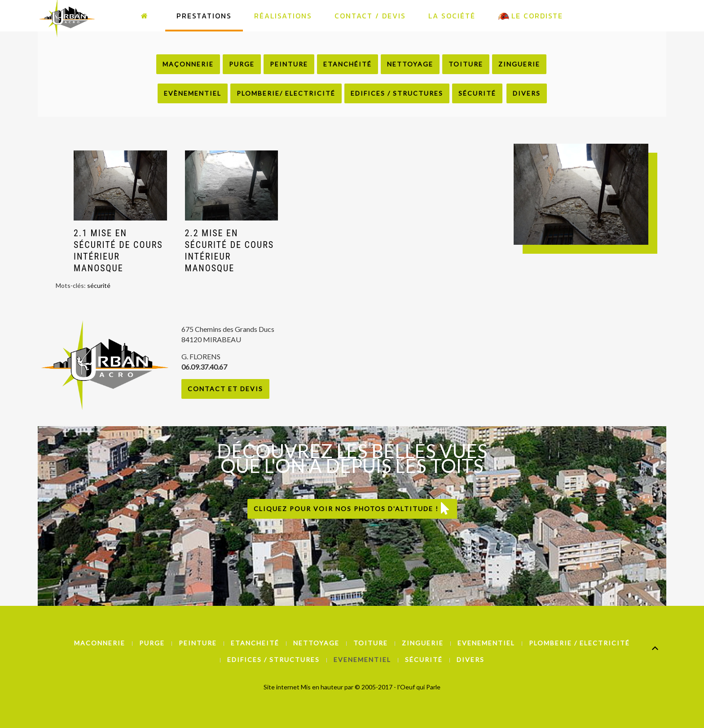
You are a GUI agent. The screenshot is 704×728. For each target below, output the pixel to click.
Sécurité (477, 93)
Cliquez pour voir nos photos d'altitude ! (352, 508)
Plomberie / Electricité (579, 643)
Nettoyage (410, 64)
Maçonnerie (188, 64)
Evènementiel (193, 93)
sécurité (99, 285)
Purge (242, 64)
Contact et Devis (225, 389)
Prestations (204, 16)
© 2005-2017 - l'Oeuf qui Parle (398, 687)
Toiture (466, 64)
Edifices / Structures (397, 93)
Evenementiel (486, 643)
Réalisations (283, 16)
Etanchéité (348, 64)
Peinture (289, 64)
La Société (452, 16)
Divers (527, 93)
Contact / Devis (370, 16)
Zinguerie (519, 64)
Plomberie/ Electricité (286, 93)
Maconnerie (100, 643)
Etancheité (255, 643)
